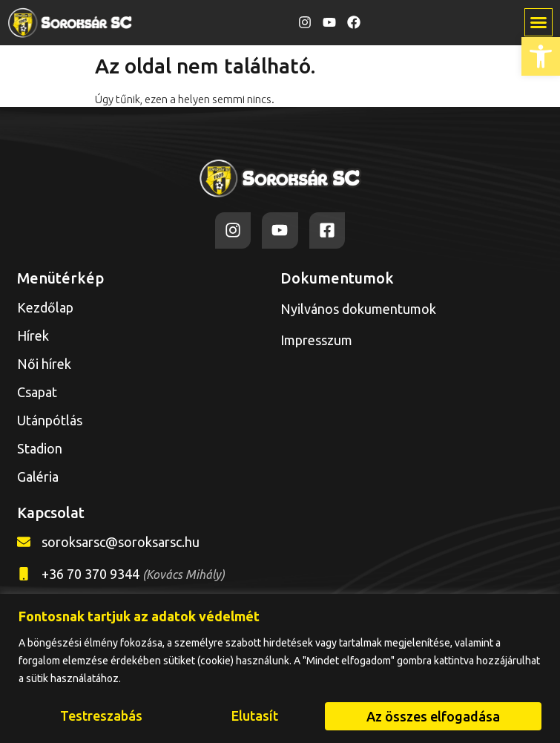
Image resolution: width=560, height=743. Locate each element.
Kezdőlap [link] (45, 307)
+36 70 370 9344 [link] (133, 574)
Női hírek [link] (44, 364)
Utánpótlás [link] (53, 420)
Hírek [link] (33, 336)
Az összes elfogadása (433, 716)
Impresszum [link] (316, 340)
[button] (538, 22)
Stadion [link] (40, 448)
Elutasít (255, 716)
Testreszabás (101, 716)
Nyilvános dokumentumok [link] (358, 309)
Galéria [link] (38, 477)
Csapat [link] (37, 392)
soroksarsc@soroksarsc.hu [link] (121, 542)
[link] (541, 56)
